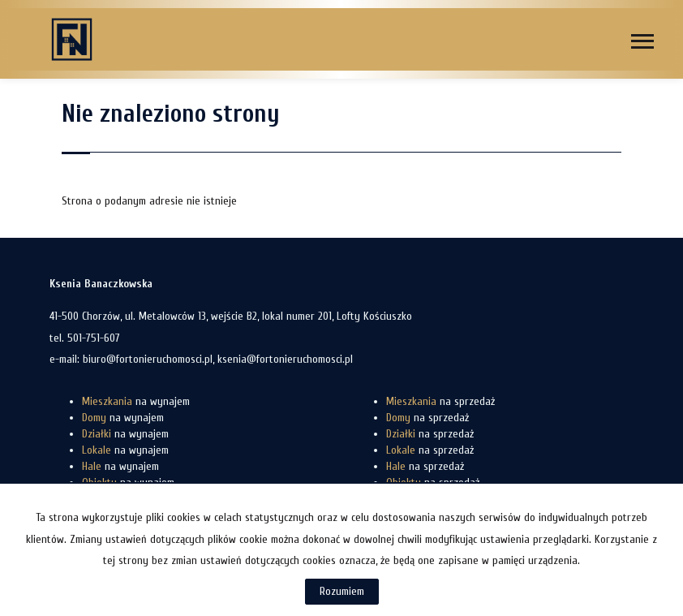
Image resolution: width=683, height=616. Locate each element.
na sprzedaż (440, 401)
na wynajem (136, 401)
